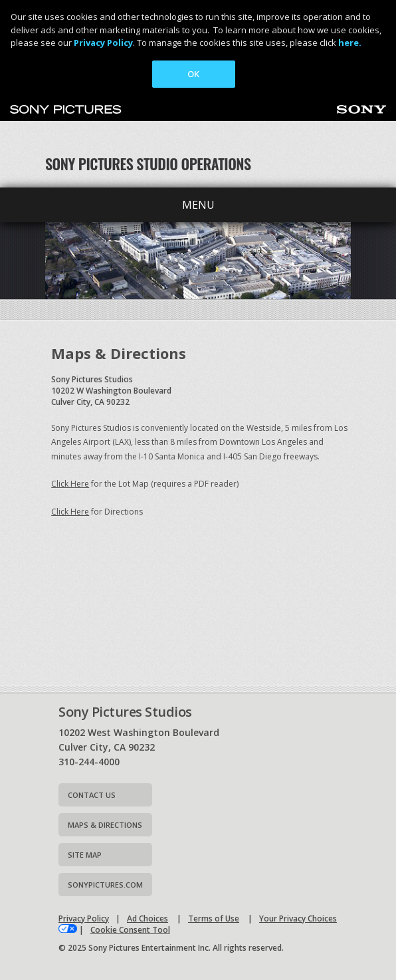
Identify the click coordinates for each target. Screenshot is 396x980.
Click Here (70, 484)
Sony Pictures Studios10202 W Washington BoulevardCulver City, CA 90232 (111, 391)
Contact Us (92, 795)
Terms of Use (214, 919)
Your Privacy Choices (298, 919)
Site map (85, 855)
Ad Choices (148, 919)
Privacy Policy (103, 43)
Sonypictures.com (105, 885)
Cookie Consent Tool (130, 930)
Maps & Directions (105, 825)
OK (193, 74)
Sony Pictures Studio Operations (148, 164)
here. (350, 43)
